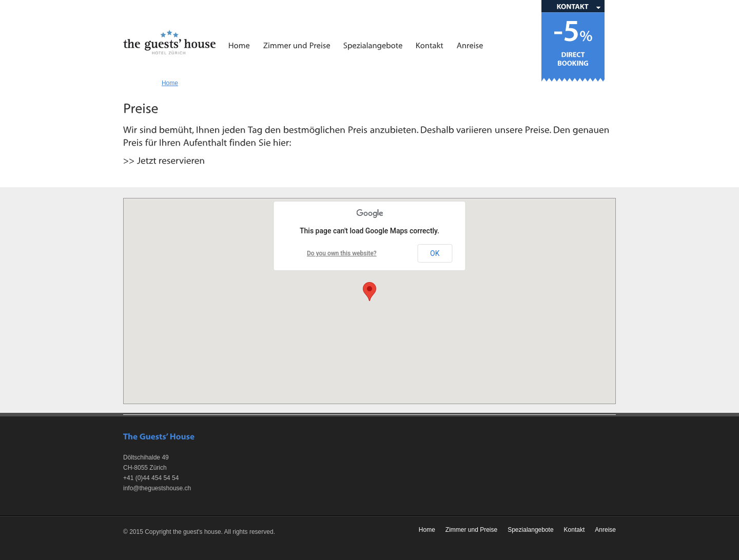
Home (170, 83)
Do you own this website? (342, 253)
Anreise (605, 530)
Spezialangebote (530, 530)
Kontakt (575, 530)
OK (435, 253)
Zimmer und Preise (471, 530)
